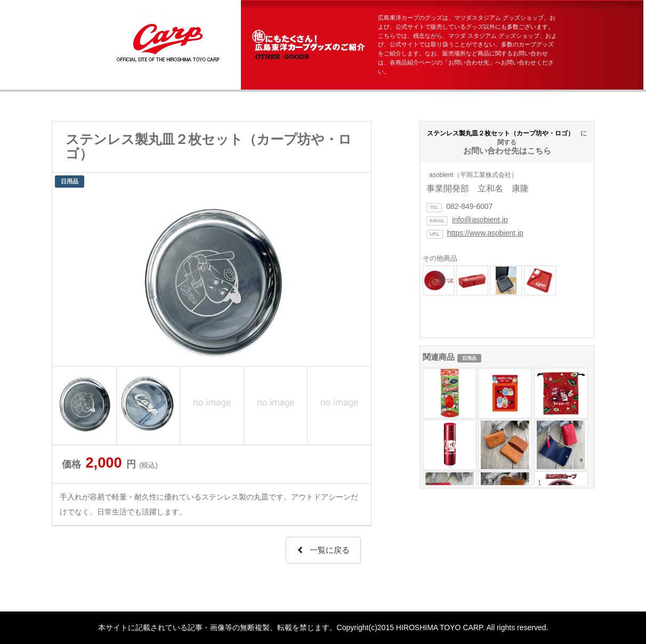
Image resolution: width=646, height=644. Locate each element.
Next (357, 278)
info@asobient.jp (480, 220)
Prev (66, 278)
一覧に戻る (323, 550)
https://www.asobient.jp (485, 233)
